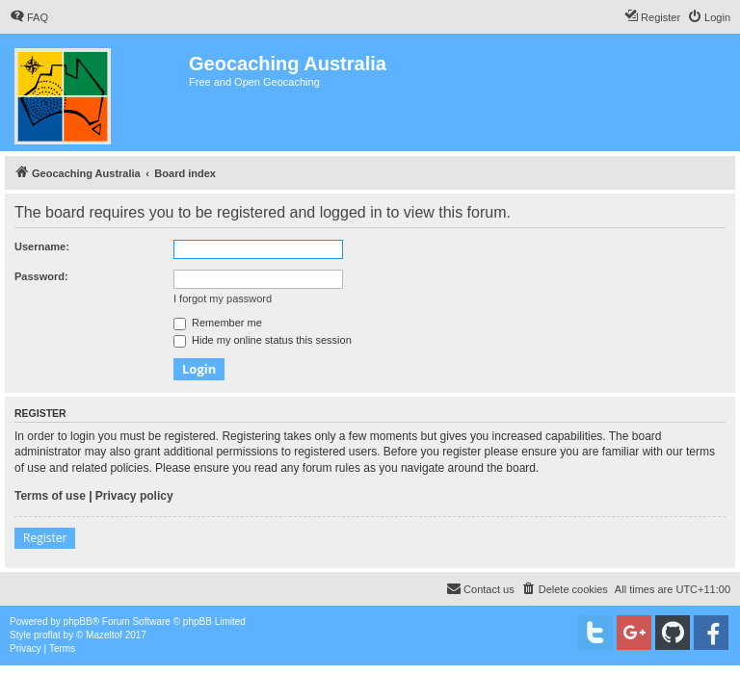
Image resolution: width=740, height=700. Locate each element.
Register (45, 538)
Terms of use (50, 496)
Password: (41, 276)
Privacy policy (134, 496)
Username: (42, 246)
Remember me (218, 323)
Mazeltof (104, 635)
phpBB (78, 622)
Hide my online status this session (263, 340)
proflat (47, 635)
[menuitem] (29, 17)
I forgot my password (223, 298)
